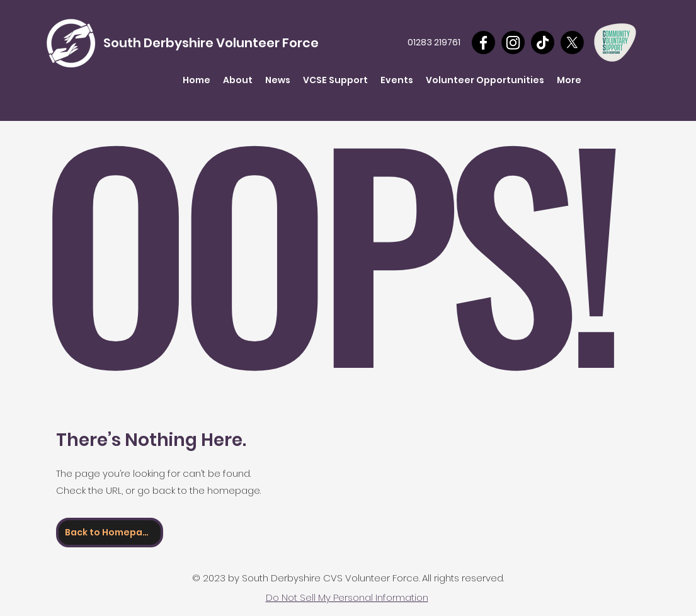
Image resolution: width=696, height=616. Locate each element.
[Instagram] (513, 43)
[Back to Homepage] (110, 533)
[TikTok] (543, 43)
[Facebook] (483, 43)
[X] (572, 43)
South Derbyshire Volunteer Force (211, 43)
